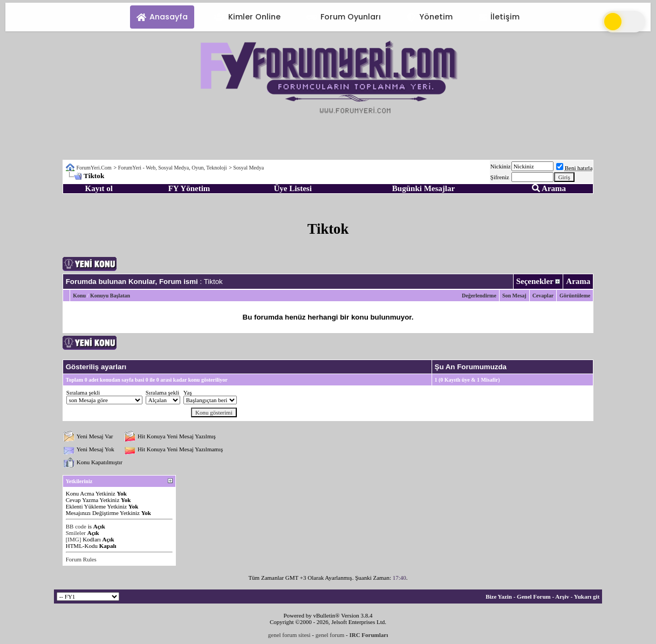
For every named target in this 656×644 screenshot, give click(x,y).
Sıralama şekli (83, 392)
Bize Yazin (499, 596)
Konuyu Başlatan (110, 296)
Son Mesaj (514, 296)
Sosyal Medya (248, 168)
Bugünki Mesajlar (423, 188)
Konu (79, 296)
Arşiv (562, 596)
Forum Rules (81, 559)
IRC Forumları (368, 635)
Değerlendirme (479, 296)
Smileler (76, 533)
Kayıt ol (99, 188)
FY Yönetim (189, 188)
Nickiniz (501, 166)
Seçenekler (535, 281)
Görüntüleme (575, 296)
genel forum (330, 635)
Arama (549, 188)
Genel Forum (534, 596)
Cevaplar (543, 296)
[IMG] (74, 539)
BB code (76, 526)
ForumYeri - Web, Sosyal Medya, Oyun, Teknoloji (173, 168)
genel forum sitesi (289, 635)
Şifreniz (500, 177)
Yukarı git (587, 596)
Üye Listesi (292, 188)
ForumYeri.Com (94, 168)
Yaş (188, 392)
